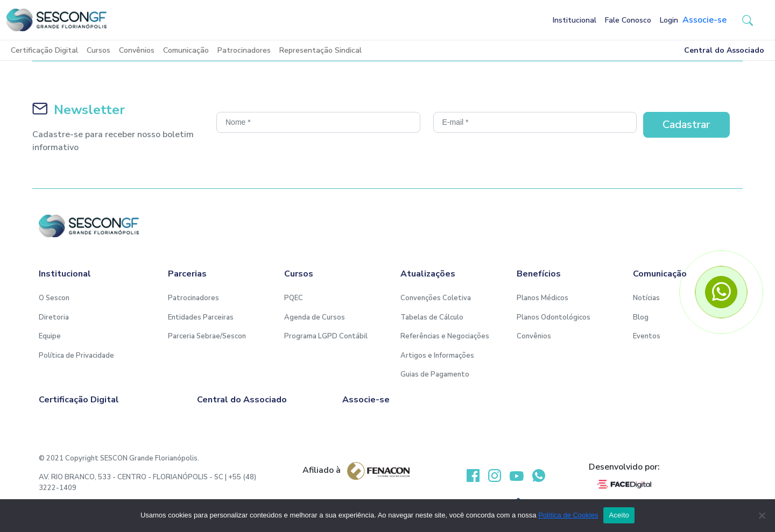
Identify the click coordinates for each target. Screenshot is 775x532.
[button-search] (748, 20)
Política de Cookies (568, 515)
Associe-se (704, 20)
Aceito (619, 515)
